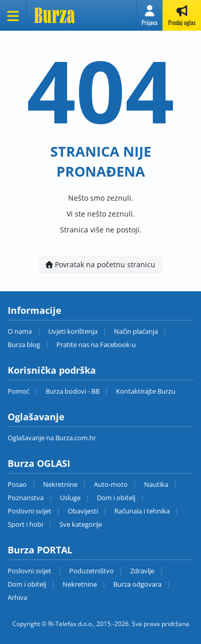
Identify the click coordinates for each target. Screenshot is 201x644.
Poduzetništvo (92, 571)
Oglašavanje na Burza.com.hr (52, 438)
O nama (20, 331)
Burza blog (24, 345)
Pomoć (18, 391)
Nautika (156, 484)
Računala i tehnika (142, 511)
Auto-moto (111, 484)
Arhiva (17, 597)
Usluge (70, 498)
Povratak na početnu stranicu (100, 264)
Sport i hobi (25, 524)
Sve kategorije (81, 524)
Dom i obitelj (116, 498)
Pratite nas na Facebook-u (96, 345)
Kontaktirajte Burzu (146, 391)
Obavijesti (83, 511)
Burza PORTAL (40, 550)
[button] (149, 15)
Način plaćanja (136, 331)
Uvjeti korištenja (73, 331)
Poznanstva (26, 498)
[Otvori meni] (13, 15)
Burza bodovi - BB (73, 391)
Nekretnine (60, 484)
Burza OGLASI (39, 463)
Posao (17, 484)
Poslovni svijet (29, 511)
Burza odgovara (137, 584)
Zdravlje (142, 571)
